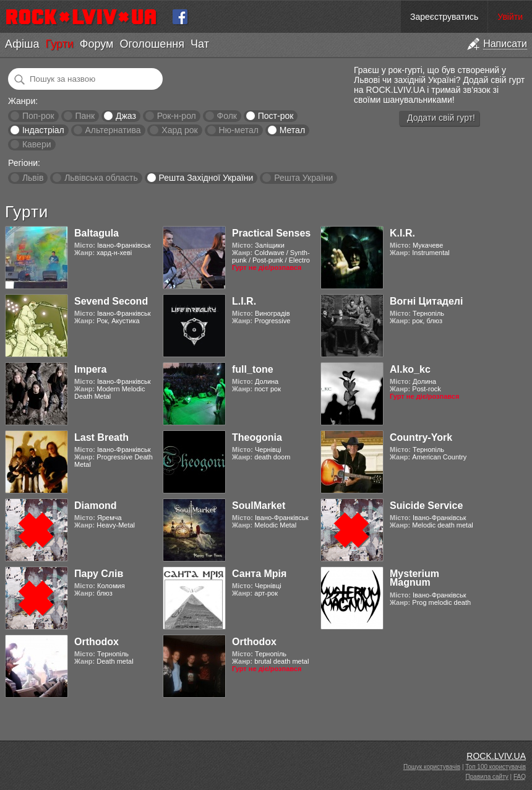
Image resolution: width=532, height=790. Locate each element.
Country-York (421, 437)
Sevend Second (111, 301)
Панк (85, 116)
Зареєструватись (444, 17)
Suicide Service (426, 506)
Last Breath (101, 437)
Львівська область (101, 178)
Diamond (95, 506)
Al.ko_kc (410, 369)
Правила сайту (487, 777)
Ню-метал (238, 130)
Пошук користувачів (432, 767)
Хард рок (179, 130)
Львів (33, 178)
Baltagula (97, 233)
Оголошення (152, 44)
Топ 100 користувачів (496, 767)
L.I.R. (244, 301)
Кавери (37, 144)
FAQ (520, 777)
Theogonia (257, 437)
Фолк (227, 116)
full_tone (253, 369)
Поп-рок (38, 116)
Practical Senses (271, 233)
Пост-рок (276, 116)
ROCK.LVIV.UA (496, 756)
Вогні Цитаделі (426, 301)
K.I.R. (402, 233)
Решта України (303, 178)
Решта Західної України (206, 178)
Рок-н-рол (177, 116)
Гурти (59, 44)
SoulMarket (259, 506)
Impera (90, 369)
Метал (292, 130)
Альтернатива (113, 130)
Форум (97, 44)
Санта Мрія (259, 574)
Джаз (126, 116)
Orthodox (97, 642)
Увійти (510, 17)
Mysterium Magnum (414, 578)
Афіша (22, 44)
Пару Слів (99, 574)
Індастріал (43, 130)
